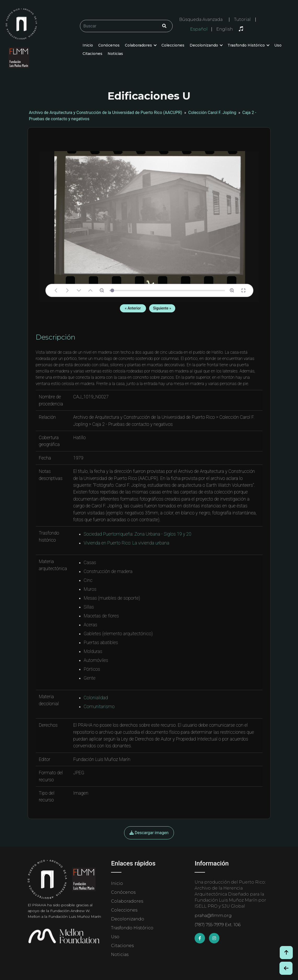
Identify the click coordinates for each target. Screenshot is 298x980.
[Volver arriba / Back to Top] (286, 953)
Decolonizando (204, 45)
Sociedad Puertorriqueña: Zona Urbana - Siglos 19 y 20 (137, 534)
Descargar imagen (149, 833)
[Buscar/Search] (126, 26)
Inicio (88, 45)
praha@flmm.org (213, 916)
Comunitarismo (99, 707)
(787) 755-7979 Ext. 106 (218, 925)
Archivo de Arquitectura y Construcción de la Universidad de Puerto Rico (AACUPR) (106, 113)
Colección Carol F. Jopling (212, 113)
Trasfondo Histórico (246, 45)
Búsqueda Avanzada (201, 19)
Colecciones (173, 45)
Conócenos (109, 45)
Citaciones (92, 54)
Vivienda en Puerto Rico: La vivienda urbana (126, 543)
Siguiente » (162, 308)
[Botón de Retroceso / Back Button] (286, 968)
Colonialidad (96, 698)
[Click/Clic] (164, 26)
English (224, 29)
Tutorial (242, 19)
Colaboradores (138, 45)
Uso (278, 45)
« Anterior (133, 308)
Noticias (115, 54)
